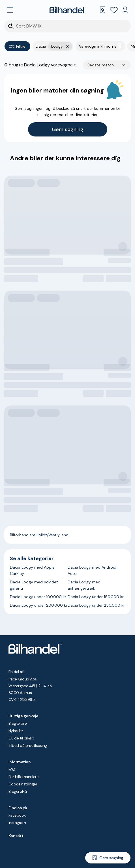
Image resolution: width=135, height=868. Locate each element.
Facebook (17, 815)
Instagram (17, 823)
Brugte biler (18, 723)
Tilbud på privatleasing (28, 745)
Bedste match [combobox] (101, 65)
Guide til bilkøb (21, 738)
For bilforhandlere (23, 777)
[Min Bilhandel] (125, 10)
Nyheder (16, 731)
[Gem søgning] (108, 858)
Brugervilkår (18, 791)
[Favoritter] (114, 10)
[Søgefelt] (71, 26)
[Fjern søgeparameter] (120, 46)
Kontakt (16, 836)
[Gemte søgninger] (102, 10)
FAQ (12, 769)
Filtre (17, 46)
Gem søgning (68, 129)
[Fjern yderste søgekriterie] (67, 46)
